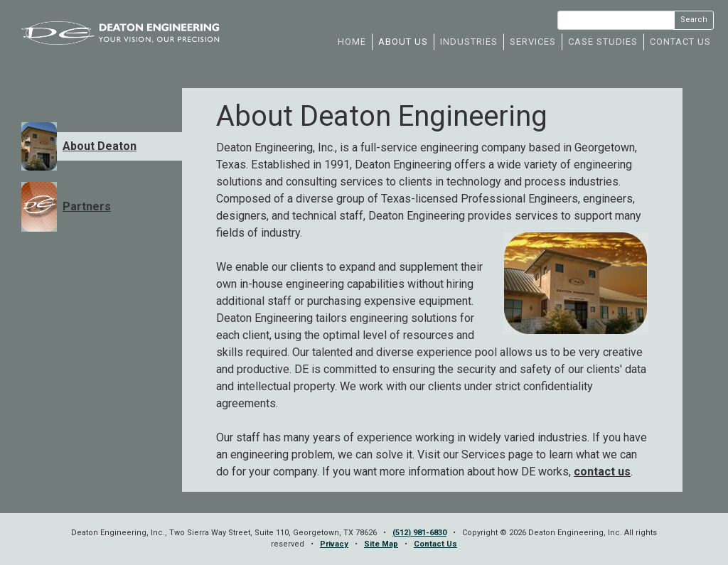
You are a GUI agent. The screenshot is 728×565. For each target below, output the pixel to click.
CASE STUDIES (603, 42)
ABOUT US (403, 42)
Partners (87, 206)
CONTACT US (680, 42)
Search (694, 20)
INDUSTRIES (469, 42)
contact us (602, 472)
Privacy (334, 544)
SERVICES (533, 42)
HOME (352, 42)
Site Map (381, 544)
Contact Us (435, 544)
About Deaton (100, 146)
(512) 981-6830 (419, 533)
